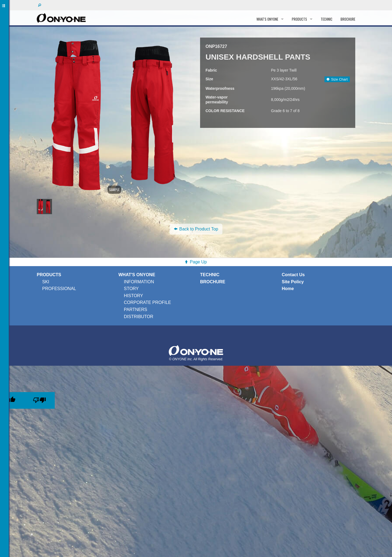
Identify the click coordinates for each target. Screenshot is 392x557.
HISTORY (134, 296)
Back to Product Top (196, 229)
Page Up (198, 262)
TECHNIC (327, 19)
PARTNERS (136, 310)
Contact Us (293, 275)
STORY (131, 289)
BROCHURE (348, 19)
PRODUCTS (299, 19)
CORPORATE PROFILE (147, 302)
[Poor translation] (39, 400)
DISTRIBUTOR (139, 317)
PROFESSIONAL (59, 289)
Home (288, 289)
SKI (46, 282)
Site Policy (293, 282)
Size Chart (337, 79)
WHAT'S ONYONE (267, 19)
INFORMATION (139, 282)
